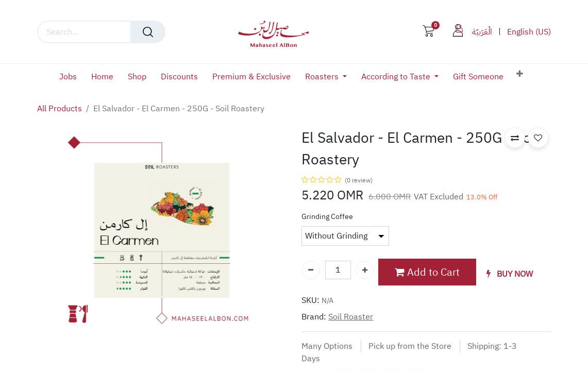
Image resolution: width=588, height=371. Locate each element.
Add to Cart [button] (427, 272)
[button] (520, 74)
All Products (60, 109)
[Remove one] (311, 270)
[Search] (148, 32)
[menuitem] (72, 77)
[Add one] (365, 270)
